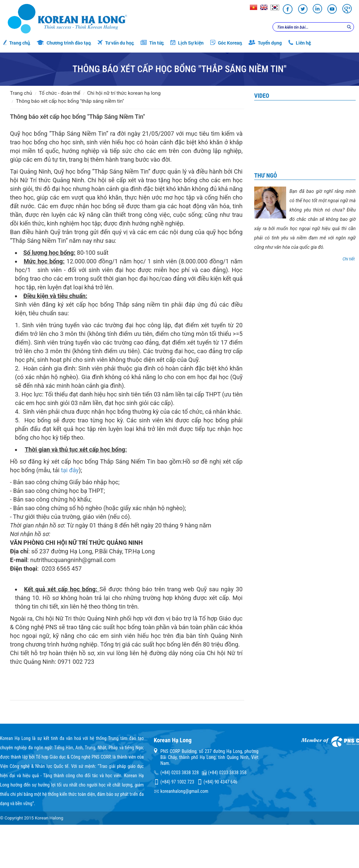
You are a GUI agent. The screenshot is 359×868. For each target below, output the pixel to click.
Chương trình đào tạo (64, 43)
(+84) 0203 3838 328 (179, 773)
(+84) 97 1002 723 (177, 782)
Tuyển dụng (265, 43)
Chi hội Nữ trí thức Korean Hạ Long (124, 93)
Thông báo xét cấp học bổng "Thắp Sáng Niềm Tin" (70, 101)
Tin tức (152, 43)
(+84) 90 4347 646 (220, 782)
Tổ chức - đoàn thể (60, 93)
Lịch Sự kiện (187, 43)
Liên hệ (300, 43)
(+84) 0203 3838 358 (227, 773)
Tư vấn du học (116, 43)
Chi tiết (349, 259)
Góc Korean (226, 43)
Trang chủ (17, 43)
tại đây (70, 470)
